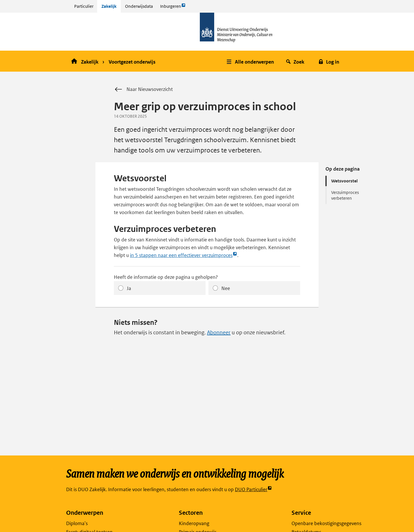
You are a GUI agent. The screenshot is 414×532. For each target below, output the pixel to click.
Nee (226, 288)
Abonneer (219, 332)
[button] (251, 61)
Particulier (84, 6)
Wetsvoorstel (344, 181)
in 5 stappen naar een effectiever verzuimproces (184, 255)
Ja (129, 288)
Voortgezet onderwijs (132, 62)
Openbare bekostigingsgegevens (326, 523)
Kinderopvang (194, 523)
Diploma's (77, 523)
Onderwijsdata (139, 6)
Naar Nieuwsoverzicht (143, 89)
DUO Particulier (253, 490)
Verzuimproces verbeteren (345, 195)
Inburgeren (173, 8)
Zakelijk (109, 6)
